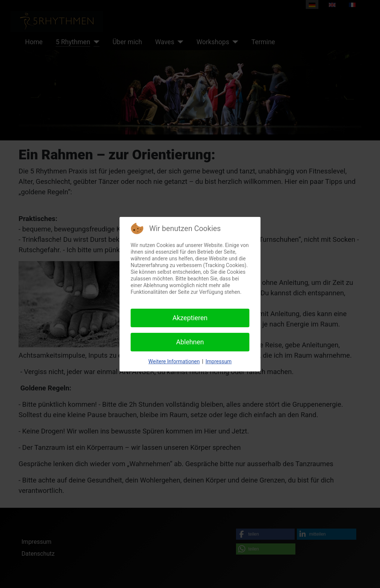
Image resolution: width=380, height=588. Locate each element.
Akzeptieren (190, 318)
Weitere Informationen (174, 361)
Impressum (219, 361)
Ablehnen (190, 342)
